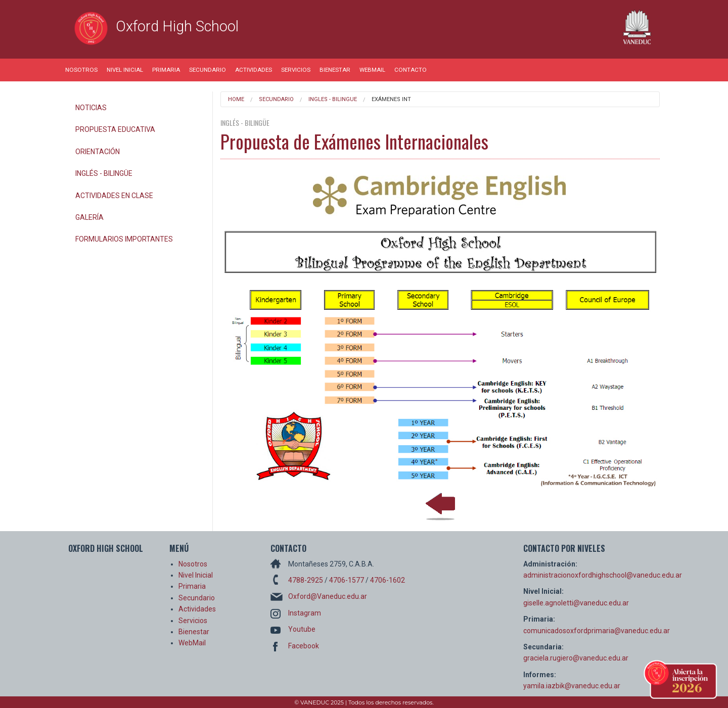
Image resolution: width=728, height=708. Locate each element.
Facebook (304, 646)
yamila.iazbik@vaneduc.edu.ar (572, 686)
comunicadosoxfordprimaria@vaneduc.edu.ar (597, 631)
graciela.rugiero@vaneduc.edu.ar (576, 658)
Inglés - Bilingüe (104, 173)
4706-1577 (347, 580)
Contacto (411, 70)
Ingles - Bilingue (333, 99)
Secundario (208, 70)
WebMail (372, 70)
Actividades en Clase (114, 196)
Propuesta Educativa (115, 129)
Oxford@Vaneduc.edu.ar (328, 596)
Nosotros (81, 70)
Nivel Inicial (125, 70)
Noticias (91, 108)
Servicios (296, 70)
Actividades (254, 70)
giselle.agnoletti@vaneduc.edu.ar (576, 603)
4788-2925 (306, 580)
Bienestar (335, 70)
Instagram (305, 613)
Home (236, 99)
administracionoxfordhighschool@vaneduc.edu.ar (603, 575)
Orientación (98, 152)
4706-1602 (388, 580)
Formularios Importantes (124, 239)
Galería (89, 217)
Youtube (302, 629)
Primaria (166, 70)
